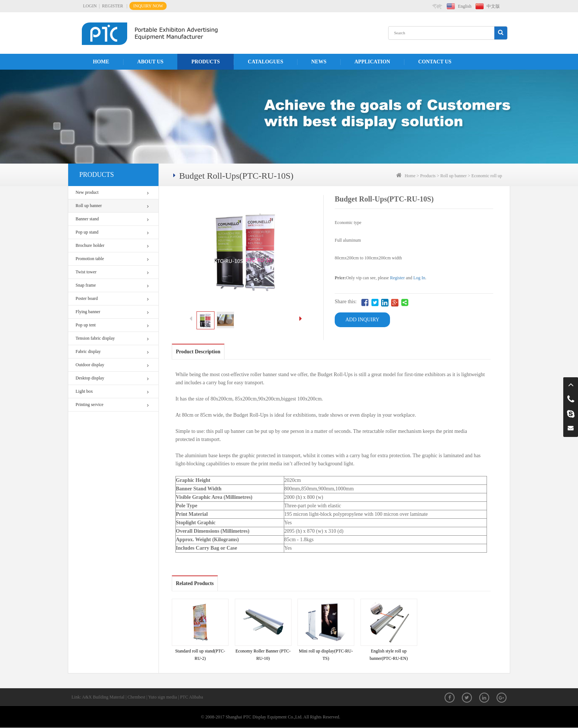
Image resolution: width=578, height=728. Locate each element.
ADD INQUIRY (362, 320)
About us (150, 62)
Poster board (112, 299)
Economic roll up (487, 176)
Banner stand (112, 219)
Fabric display (112, 352)
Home (101, 62)
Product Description (198, 352)
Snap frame (112, 285)
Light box (112, 391)
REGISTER (113, 6)
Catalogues (265, 62)
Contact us (435, 62)
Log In (419, 278)
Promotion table (112, 259)
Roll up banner (112, 206)
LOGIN (90, 6)
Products (206, 62)
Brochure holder (112, 246)
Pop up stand (112, 232)
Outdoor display (112, 365)
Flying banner (112, 312)
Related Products (195, 583)
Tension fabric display (112, 338)
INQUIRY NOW (148, 6)
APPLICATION (372, 62)
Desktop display (112, 378)
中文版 (493, 6)
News (319, 62)
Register (397, 278)
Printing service (112, 405)
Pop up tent (112, 325)
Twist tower (112, 272)
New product (112, 192)
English (465, 6)
